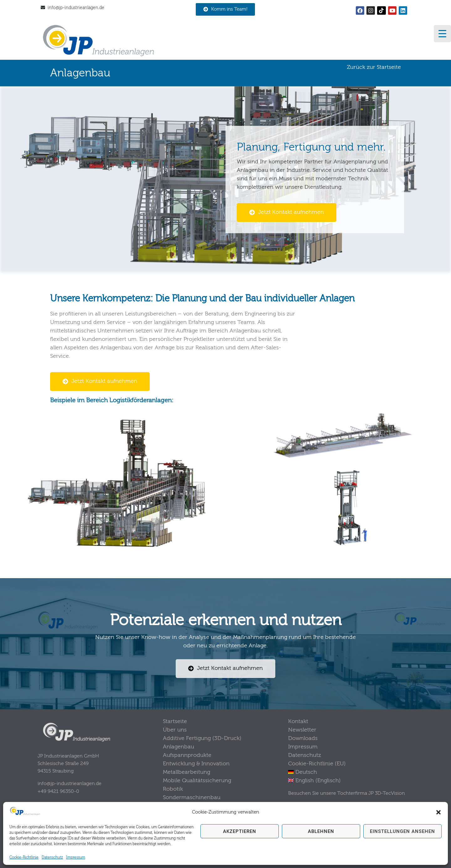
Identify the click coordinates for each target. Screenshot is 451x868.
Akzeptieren (240, 831)
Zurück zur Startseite (374, 67)
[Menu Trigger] (442, 34)
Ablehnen (321, 831)
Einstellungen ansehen (402, 831)
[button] (438, 812)
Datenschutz (52, 857)
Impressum (76, 857)
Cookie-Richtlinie (24, 857)
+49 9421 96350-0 (58, 791)
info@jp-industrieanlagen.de (76, 8)
